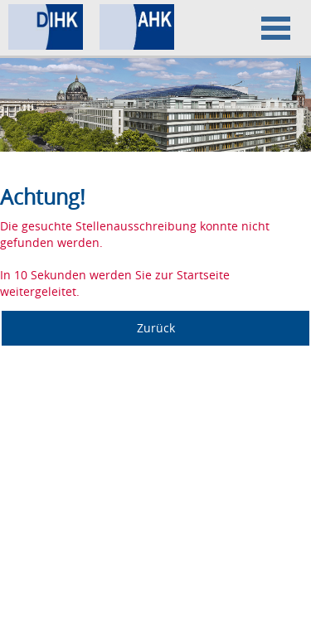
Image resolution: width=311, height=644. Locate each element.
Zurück (156, 328)
